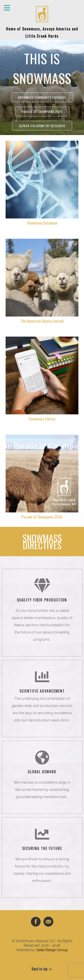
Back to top (42, 969)
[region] (42, 87)
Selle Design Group (52, 950)
